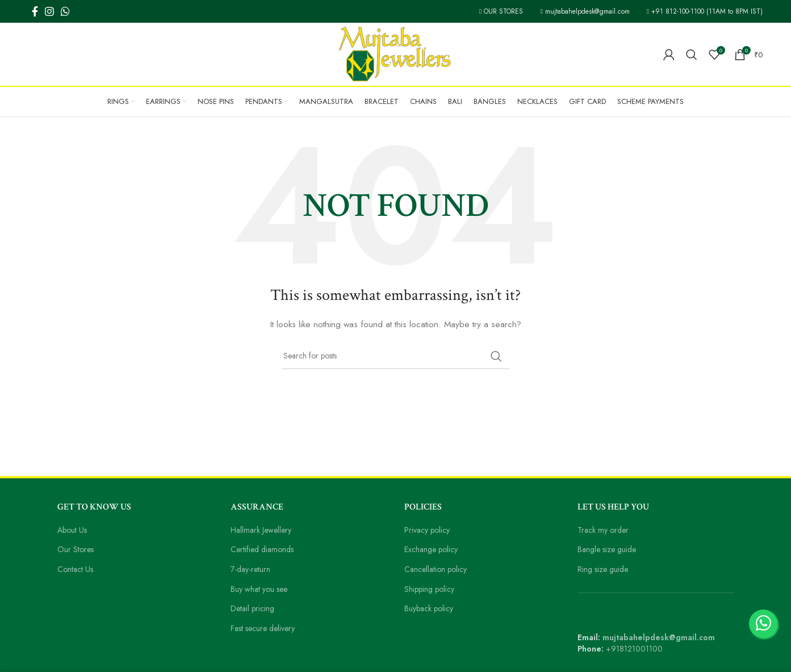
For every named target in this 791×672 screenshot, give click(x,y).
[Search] (692, 55)
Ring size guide (605, 569)
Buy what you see (262, 589)
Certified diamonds (264, 549)
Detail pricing (254, 608)
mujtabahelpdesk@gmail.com (578, 11)
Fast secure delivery (266, 628)
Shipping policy (431, 589)
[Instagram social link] (49, 11)
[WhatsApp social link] (65, 11)
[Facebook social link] (35, 11)
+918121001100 (635, 649)
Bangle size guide (609, 549)
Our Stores (77, 549)
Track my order (604, 530)
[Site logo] (396, 53)
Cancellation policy (438, 569)
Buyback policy (431, 608)
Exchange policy (433, 549)
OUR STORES (490, 11)
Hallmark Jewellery (264, 530)
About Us (74, 530)
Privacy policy (429, 530)
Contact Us (77, 569)
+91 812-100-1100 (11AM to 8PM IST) (702, 11)
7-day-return (252, 569)
